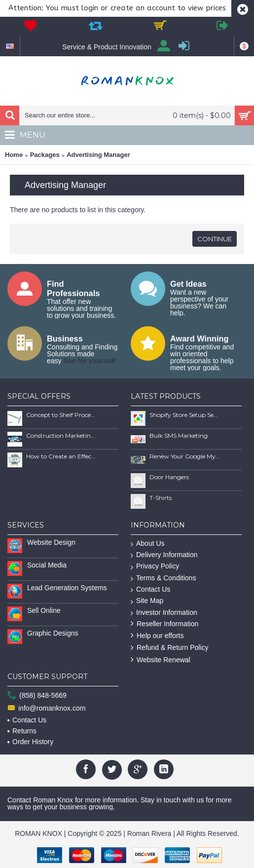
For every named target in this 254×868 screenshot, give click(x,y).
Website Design (51, 542)
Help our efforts (157, 636)
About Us (148, 544)
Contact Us (150, 589)
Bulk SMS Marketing (179, 435)
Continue (215, 239)
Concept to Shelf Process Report (61, 415)
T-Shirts (161, 498)
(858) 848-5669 (37, 696)
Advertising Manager (98, 155)
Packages (45, 155)
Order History (30, 742)
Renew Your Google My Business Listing (184, 456)
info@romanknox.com (46, 708)
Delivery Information (164, 555)
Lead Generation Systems (67, 588)
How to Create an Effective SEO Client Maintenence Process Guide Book (61, 456)
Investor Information (164, 613)
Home (14, 155)
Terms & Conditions (163, 578)
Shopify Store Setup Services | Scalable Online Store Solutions (184, 415)
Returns (22, 731)
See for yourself (89, 361)
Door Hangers (169, 477)
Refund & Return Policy (170, 648)
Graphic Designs (53, 633)
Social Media (47, 565)
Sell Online (44, 610)
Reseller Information (164, 624)
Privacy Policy (155, 566)
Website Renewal (161, 660)
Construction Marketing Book (61, 435)
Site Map (147, 601)
